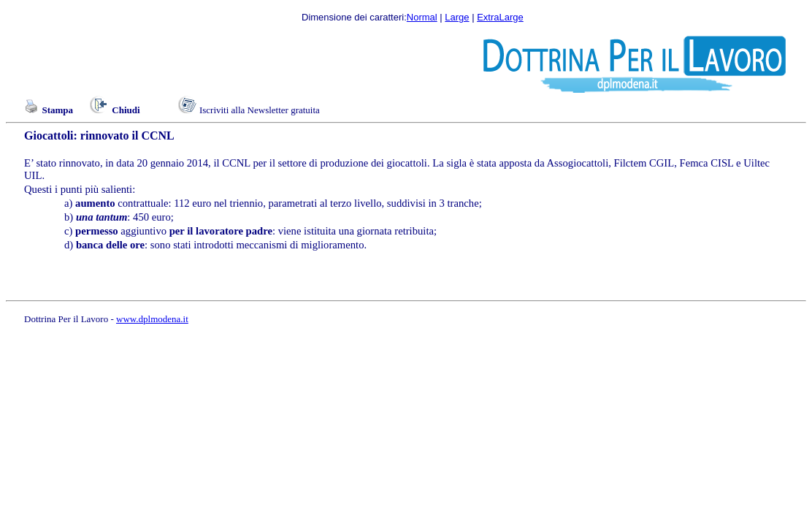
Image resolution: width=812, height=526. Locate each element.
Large (457, 17)
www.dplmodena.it (152, 319)
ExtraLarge (500, 17)
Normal (422, 17)
